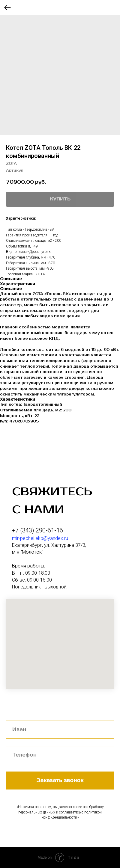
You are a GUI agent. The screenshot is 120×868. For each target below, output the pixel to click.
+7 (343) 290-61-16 (37, 530)
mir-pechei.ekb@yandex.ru (40, 538)
